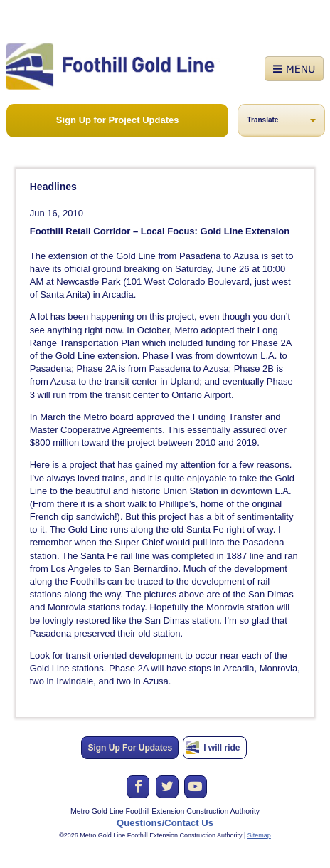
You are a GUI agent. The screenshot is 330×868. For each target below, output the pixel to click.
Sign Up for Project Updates (118, 120)
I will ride (222, 748)
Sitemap (259, 835)
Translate (262, 120)
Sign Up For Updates (130, 748)
